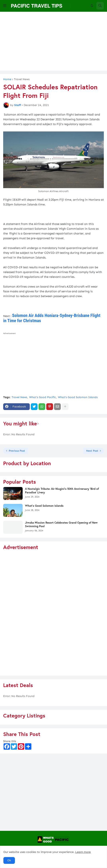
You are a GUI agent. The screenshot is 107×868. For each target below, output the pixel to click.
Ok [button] (9, 860)
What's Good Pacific (43, 397)
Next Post (92, 451)
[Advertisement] (53, 43)
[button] (5, 6)
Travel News (22, 79)
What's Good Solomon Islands (78, 397)
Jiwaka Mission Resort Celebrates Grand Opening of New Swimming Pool (61, 524)
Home (7, 79)
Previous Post (17, 451)
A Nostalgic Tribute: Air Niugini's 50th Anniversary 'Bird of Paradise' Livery (62, 491)
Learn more (83, 852)
